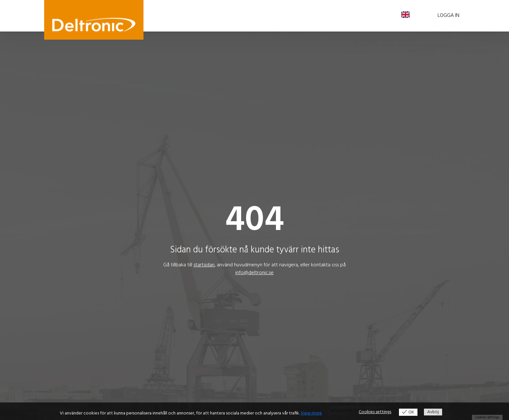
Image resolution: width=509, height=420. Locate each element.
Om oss (273, 16)
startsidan (204, 265)
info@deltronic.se (255, 273)
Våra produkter (179, 16)
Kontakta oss (305, 16)
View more (311, 413)
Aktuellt (247, 16)
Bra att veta (217, 16)
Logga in (448, 16)
